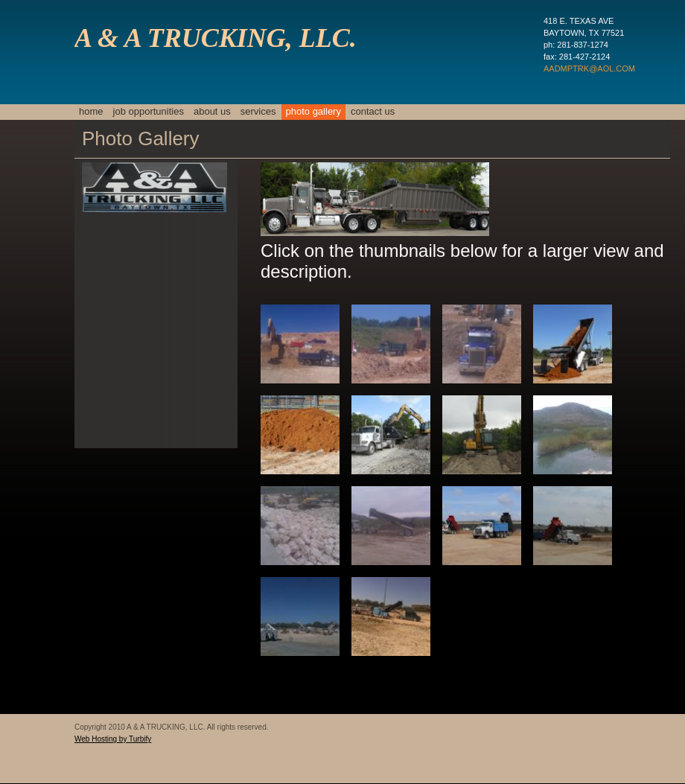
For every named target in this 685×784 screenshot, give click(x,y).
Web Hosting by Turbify (113, 739)
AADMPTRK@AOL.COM (589, 68)
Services (258, 111)
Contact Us (373, 111)
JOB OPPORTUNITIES (149, 111)
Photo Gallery (313, 111)
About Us (212, 111)
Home (91, 111)
